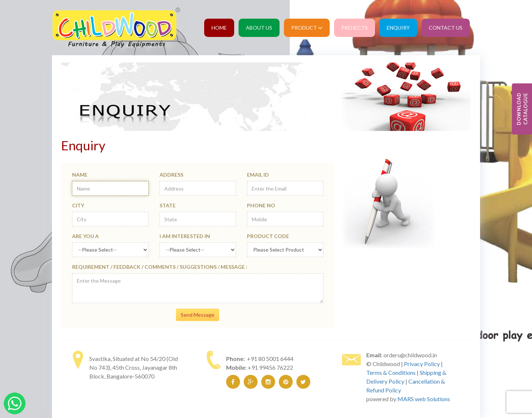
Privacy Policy (422, 364)
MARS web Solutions (424, 399)
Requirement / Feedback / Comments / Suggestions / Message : (160, 267)
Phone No (261, 205)
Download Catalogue (522, 109)
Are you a (85, 236)
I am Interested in (185, 236)
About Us (259, 28)
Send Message (198, 315)
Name (80, 175)
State (168, 205)
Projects (355, 28)
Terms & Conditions (391, 372)
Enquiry (398, 28)
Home (219, 28)
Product (307, 28)
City (78, 205)
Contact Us (446, 28)
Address (171, 175)
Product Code (268, 236)
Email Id (258, 175)
